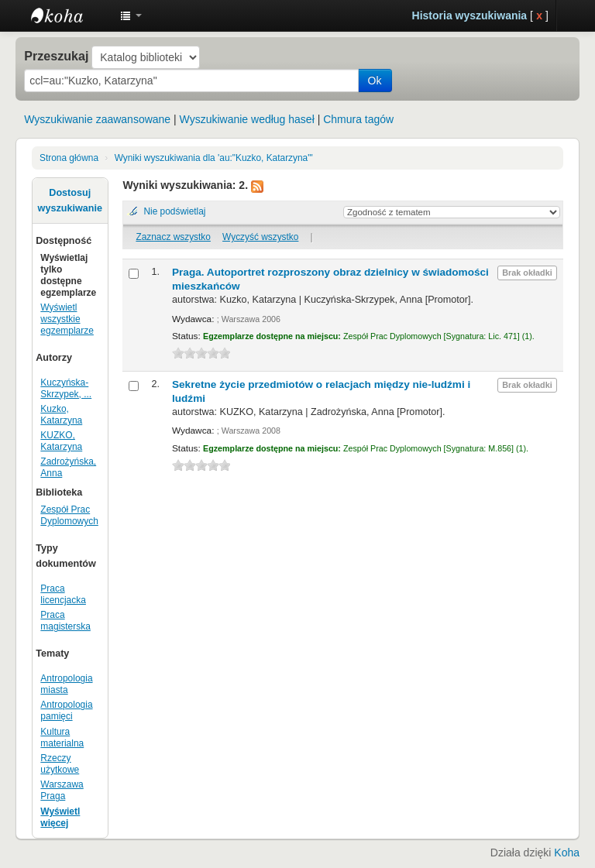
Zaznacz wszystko (173, 237)
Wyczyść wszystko (260, 237)
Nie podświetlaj (174, 211)
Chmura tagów (358, 119)
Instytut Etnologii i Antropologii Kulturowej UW (70, 15)
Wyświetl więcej (60, 817)
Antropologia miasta (66, 684)
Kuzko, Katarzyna (61, 415)
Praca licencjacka (63, 594)
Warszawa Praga (62, 790)
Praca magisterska (65, 621)
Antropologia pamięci (66, 710)
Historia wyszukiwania (470, 15)
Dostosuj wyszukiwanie (70, 201)
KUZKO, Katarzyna (61, 441)
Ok (375, 81)
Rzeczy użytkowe (60, 764)
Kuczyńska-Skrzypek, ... (66, 388)
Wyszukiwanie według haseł (247, 119)
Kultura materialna (62, 738)
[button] (131, 15)
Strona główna (69, 158)
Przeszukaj (56, 56)
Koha (567, 853)
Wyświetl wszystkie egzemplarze (67, 319)
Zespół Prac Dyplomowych (69, 515)
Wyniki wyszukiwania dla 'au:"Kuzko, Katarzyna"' (214, 158)
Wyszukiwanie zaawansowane (97, 119)
